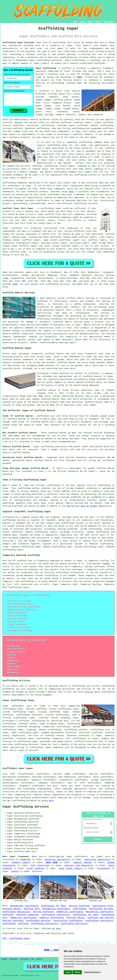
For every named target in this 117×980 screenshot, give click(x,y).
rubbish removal (82, 863)
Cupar (80, 77)
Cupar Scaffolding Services (26, 807)
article (89, 692)
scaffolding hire (100, 730)
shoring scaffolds (61, 123)
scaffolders (43, 201)
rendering (25, 860)
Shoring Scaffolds (79, 906)
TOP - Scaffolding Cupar (16, 938)
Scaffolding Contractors (56, 915)
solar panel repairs (71, 868)
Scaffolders (14, 959)
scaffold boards (63, 100)
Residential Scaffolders (56, 909)
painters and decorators (79, 865)
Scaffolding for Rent (54, 906)
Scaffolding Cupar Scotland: (19, 43)
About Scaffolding (46, 68)
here (51, 801)
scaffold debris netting (80, 298)
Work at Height (89, 506)
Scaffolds (8, 915)
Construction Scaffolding (68, 921)
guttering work (60, 721)
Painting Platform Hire (27, 813)
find (12, 774)
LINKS (82, 22)
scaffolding (42, 128)
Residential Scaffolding (24, 906)
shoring (30, 709)
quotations (8, 727)
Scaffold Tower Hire (25, 852)
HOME (75, 22)
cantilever (33, 126)
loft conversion (40, 865)
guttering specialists (57, 860)
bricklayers (104, 868)
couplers (53, 97)
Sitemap (4, 959)
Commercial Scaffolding (70, 912)
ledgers (60, 115)
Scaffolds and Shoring (100, 918)
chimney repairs (21, 863)
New (33, 959)
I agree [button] (68, 972)
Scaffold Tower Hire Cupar (18, 208)
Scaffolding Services (101, 909)
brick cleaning (35, 868)
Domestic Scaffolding (51, 918)
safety (82, 160)
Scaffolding (80, 909)
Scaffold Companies (27, 915)
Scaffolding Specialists (16, 912)
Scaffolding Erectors (26, 831)
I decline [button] (77, 972)
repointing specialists (97, 860)
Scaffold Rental (12, 909)
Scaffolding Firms (103, 906)
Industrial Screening (26, 849)
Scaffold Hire (32, 909)
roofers (15, 871)
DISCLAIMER (109, 22)
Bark (71, 192)
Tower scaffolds (12, 228)
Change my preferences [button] (92, 972)
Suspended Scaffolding (27, 837)
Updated (39, 959)
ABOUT (90, 22)
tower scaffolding (21, 733)
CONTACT (98, 22)
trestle (7, 126)
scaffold (66, 68)
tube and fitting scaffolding (68, 128)
